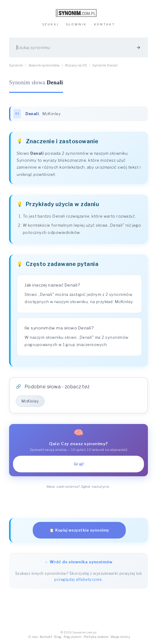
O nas (33, 637)
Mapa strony (120, 637)
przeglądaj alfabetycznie (78, 579)
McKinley (52, 114)
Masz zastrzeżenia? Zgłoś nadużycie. (79, 487)
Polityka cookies (96, 637)
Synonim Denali (105, 65)
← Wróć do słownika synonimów (78, 562)
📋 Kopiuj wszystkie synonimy (79, 530)
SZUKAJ (50, 24)
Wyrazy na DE (76, 65)
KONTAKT (105, 24)
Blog (58, 637)
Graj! (79, 464)
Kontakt (46, 637)
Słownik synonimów (44, 65)
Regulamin (73, 637)
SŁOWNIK (76, 24)
